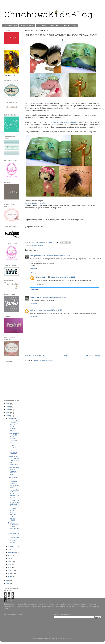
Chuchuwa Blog (40, 242)
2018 (8, 404)
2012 (8, 583)
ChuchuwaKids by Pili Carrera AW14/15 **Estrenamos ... (14, 527)
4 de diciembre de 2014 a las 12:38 (58, 256)
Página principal (11, 26)
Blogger (70, 638)
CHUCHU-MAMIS (70, 26)
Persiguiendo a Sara (38, 256)
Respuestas (37, 273)
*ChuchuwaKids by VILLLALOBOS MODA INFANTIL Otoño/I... (13, 538)
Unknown (34, 310)
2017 (8, 407)
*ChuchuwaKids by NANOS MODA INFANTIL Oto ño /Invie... (14, 494)
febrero (11, 573)
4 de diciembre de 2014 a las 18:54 (54, 297)
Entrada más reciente (35, 356)
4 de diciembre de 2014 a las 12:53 (63, 277)
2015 (8, 413)
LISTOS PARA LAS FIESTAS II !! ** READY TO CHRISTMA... (14, 461)
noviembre (12, 546)
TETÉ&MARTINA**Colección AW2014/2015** (14, 503)
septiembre (12, 552)
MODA (41, 246)
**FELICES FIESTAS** (12, 446)
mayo (10, 564)
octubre (11, 549)
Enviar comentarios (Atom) (43, 360)
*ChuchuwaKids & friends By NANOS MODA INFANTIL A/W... (13, 426)
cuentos (35, 246)
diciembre (12, 418)
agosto (11, 555)
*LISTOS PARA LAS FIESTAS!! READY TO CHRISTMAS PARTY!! (13, 482)
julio (10, 558)
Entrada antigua (93, 356)
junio (10, 561)
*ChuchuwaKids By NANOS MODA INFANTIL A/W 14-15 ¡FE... (13, 438)
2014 (8, 416)
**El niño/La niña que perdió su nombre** (63, 122)
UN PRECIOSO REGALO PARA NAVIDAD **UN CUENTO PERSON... (13, 514)
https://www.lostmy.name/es (35, 203)
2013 (8, 580)
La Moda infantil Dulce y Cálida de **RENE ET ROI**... (13, 471)
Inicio (65, 356)
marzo (11, 570)
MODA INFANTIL (27, 26)
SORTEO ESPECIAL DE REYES (13, 452)
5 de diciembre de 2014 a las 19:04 (50, 310)
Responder (34, 268)
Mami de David (36, 297)
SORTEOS (42, 26)
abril (10, 567)
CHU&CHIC (54, 26)
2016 (8, 410)
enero (10, 576)
